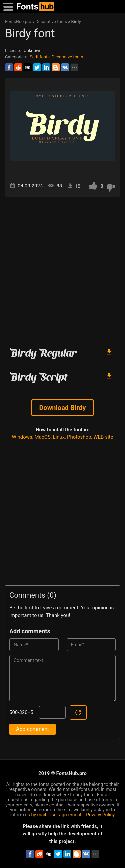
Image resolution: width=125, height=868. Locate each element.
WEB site (103, 437)
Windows (22, 437)
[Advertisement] (62, 269)
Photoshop (79, 437)
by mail (39, 815)
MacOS (43, 437)
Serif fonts (40, 57)
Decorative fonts (67, 57)
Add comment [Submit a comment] (32, 729)
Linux (59, 437)
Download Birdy (62, 408)
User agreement (65, 815)
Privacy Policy (100, 815)
